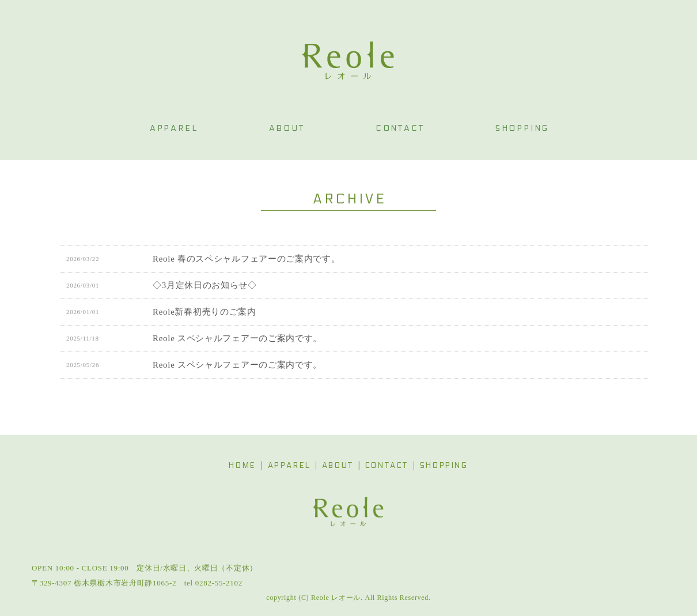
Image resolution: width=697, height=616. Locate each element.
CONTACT (387, 466)
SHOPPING (444, 466)
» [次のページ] (387, 398)
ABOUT (338, 466)
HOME (242, 466)
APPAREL (289, 466)
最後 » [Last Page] (410, 398)
